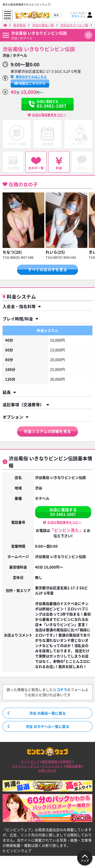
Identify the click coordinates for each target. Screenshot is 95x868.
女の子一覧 (36, 164)
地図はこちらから (30, 83)
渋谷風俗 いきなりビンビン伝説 (39, 33)
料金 (59, 164)
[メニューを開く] (8, 14)
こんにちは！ (79, 15)
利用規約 (66, 762)
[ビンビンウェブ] (5, 26)
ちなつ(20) (12, 252)
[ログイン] (90, 15)
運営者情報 (49, 762)
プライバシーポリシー (27, 766)
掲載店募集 (73, 766)
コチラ (62, 690)
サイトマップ (30, 762)
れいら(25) (55, 252)
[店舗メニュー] (6, 35)
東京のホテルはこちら (31, 77)
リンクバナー (54, 766)
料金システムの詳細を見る (48, 431)
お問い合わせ (47, 770)
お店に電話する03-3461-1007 (63, 512)
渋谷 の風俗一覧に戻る (47, 713)
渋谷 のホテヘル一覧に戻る (48, 726)
